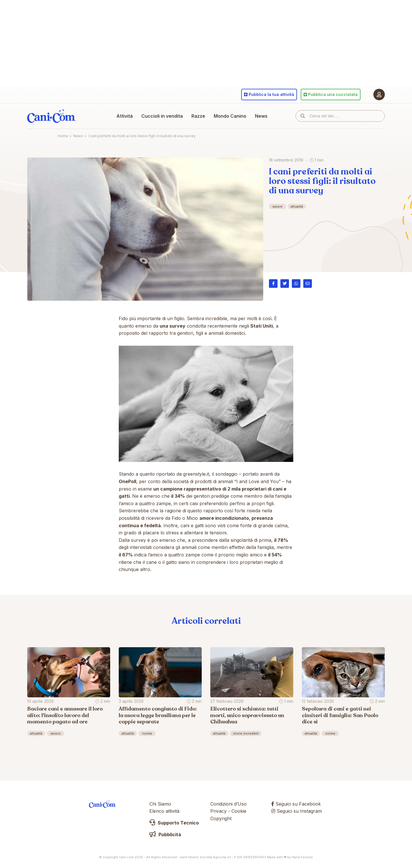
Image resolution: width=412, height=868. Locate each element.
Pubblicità (165, 834)
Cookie (239, 811)
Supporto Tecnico (174, 823)
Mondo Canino (230, 116)
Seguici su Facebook (296, 804)
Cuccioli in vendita (162, 116)
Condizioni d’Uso (228, 804)
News (261, 116)
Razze (198, 116)
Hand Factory (302, 857)
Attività (125, 116)
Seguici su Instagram (297, 811)
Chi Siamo (160, 804)
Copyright (221, 818)
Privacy (218, 811)
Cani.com (51, 116)
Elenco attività (164, 811)
